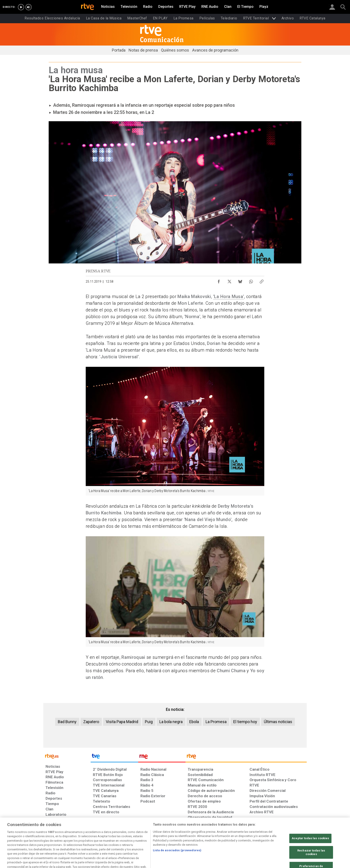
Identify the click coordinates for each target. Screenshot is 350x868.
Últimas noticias (278, 722)
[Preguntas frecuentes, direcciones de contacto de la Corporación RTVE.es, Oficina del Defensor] (252, 834)
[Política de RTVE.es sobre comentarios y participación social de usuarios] (287, 834)
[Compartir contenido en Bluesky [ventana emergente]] (240, 280)
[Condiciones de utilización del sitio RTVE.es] (53, 834)
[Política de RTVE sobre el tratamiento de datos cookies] (126, 834)
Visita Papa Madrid (122, 722)
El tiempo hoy (245, 722)
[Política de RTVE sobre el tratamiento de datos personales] (86, 834)
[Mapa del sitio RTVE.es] (228, 834)
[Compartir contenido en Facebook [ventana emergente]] (219, 280)
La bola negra (171, 722)
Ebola (194, 722)
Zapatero (91, 722)
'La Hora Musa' (229, 296)
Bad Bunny (67, 722)
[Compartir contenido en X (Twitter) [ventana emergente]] (229, 280)
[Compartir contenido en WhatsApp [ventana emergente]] (251, 280)
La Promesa (216, 722)
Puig (149, 722)
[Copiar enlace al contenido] (262, 280)
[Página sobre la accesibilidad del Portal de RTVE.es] (201, 834)
